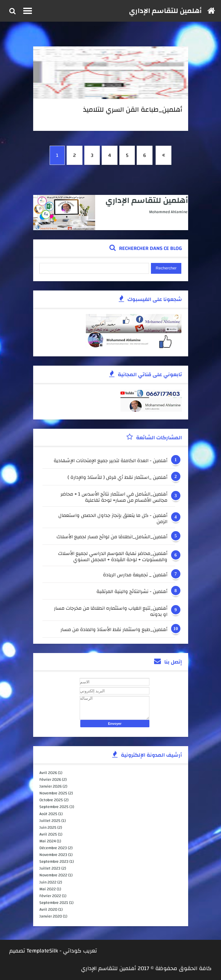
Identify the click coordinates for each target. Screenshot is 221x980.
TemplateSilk (42, 951)
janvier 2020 (51, 916)
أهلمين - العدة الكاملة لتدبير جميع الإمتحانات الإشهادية (110, 461)
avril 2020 (48, 909)
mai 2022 (48, 889)
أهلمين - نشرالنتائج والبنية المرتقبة (132, 592)
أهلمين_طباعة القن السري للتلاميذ (133, 110)
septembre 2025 (54, 807)
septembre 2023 (54, 862)
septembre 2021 (54, 903)
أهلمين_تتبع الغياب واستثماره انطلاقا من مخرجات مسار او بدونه (111, 611)
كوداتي (72, 951)
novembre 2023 (53, 855)
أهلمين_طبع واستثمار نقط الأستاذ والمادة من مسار (114, 630)
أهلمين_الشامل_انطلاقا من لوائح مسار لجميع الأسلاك (112, 537)
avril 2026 (48, 773)
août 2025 (48, 814)
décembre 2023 (53, 848)
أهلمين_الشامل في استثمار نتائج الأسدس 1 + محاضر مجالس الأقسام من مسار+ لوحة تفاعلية (114, 497)
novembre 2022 (53, 875)
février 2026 (50, 780)
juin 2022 (48, 882)
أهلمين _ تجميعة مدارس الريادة (135, 576)
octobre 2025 (51, 800)
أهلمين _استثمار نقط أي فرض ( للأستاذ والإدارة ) (117, 478)
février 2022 (50, 896)
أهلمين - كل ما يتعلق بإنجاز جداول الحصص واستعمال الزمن (113, 518)
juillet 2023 (50, 868)
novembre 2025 (53, 793)
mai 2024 (48, 841)
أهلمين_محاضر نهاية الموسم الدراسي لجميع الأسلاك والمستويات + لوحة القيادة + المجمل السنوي (113, 557)
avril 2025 (48, 834)
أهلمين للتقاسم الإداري (165, 11)
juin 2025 (48, 827)
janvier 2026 (51, 786)
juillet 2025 (50, 821)
